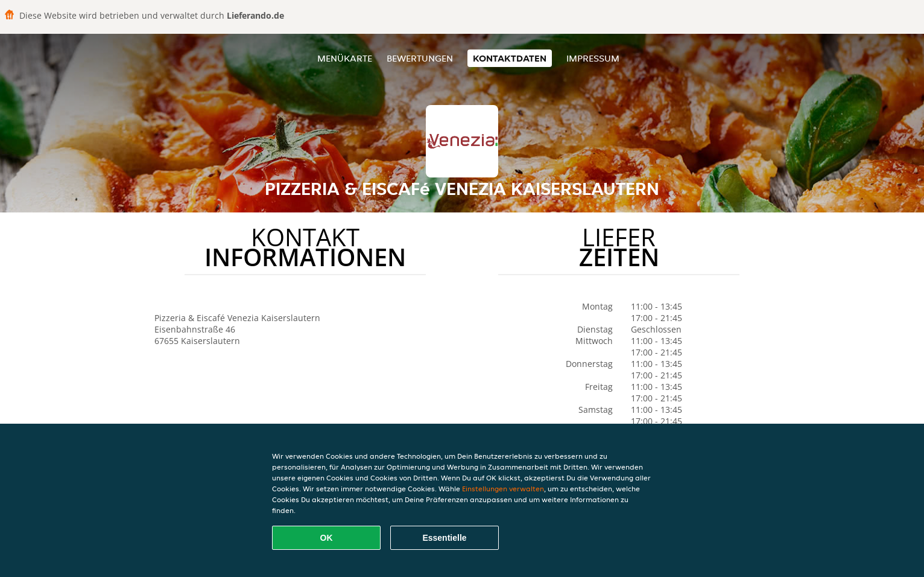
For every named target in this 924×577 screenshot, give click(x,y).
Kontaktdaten (510, 58)
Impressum (593, 58)
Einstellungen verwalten (503, 489)
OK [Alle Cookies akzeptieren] (327, 538)
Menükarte (345, 58)
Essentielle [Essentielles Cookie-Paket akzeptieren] (444, 538)
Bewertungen (420, 58)
